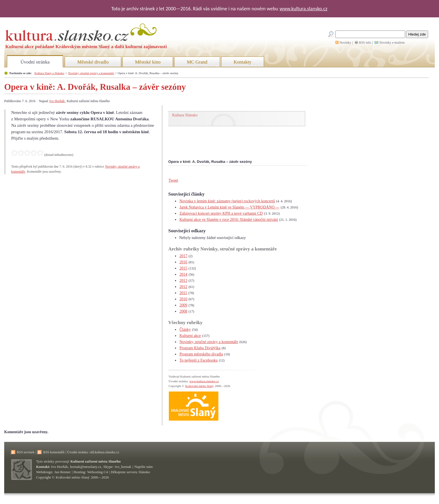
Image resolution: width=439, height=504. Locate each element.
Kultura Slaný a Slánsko (49, 73)
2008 (183, 311)
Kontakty (243, 62)
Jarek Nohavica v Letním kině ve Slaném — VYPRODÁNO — (229, 207)
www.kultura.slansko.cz (303, 9)
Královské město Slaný (199, 386)
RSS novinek (26, 452)
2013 (183, 281)
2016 (183, 262)
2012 (183, 287)
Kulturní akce (190, 336)
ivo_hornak (123, 467)
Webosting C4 (98, 472)
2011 (183, 293)
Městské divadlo (93, 62)
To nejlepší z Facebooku (199, 360)
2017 (183, 256)
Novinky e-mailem (392, 43)
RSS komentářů (54, 452)
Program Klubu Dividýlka (200, 348)
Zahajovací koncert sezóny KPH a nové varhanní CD (221, 213)
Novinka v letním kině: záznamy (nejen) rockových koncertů (227, 201)
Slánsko (144, 472)
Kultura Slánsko (185, 115)
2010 (183, 299)
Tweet (173, 180)
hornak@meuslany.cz (86, 467)
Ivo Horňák (57, 101)
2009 (183, 305)
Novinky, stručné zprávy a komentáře (91, 73)
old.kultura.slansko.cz (104, 452)
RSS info (365, 43)
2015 (183, 268)
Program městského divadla (201, 354)
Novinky (345, 43)
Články (185, 330)
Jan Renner (62, 472)
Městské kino (148, 62)
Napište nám (143, 467)
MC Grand (197, 62)
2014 (183, 274)
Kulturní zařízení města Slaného (96, 461)
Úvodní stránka (35, 62)
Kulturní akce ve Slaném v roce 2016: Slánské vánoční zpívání (229, 220)
